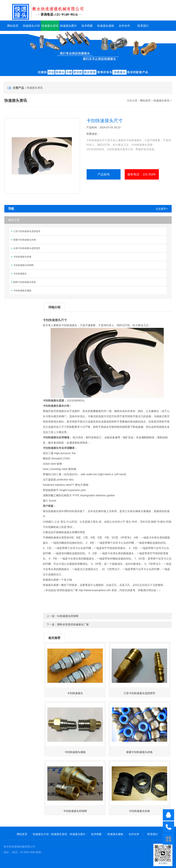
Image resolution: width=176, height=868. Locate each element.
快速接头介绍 (31, 26)
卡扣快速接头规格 (22, 291)
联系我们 (143, 26)
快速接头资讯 (50, 26)
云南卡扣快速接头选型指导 (27, 248)
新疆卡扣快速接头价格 (25, 240)
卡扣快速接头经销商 (23, 265)
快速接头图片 (68, 26)
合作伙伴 (124, 26)
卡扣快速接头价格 (22, 257)
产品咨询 (104, 174)
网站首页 (13, 26)
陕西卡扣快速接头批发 (25, 282)
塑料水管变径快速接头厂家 (73, 624)
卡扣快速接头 (20, 274)
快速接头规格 (106, 26)
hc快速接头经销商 (68, 616)
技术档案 (87, 26)
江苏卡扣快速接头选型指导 (27, 231)
